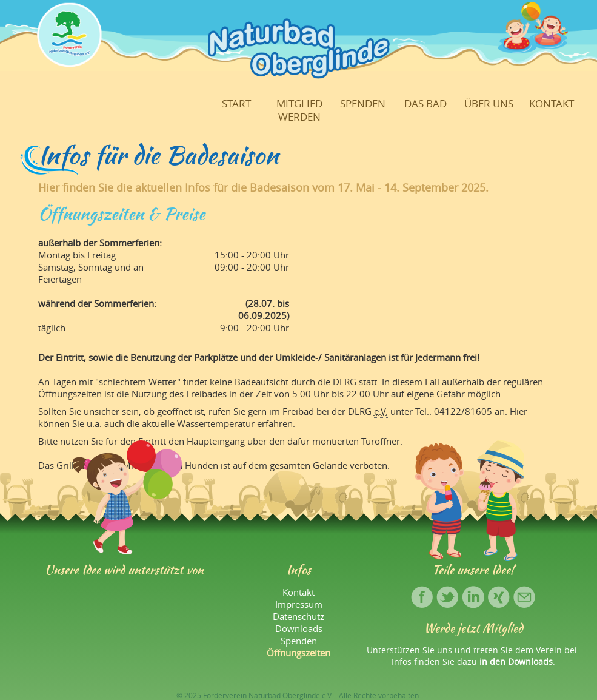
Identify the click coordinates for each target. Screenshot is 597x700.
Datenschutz (298, 616)
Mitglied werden (299, 110)
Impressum (299, 604)
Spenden (363, 104)
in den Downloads (516, 661)
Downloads (299, 628)
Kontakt (552, 104)
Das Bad (425, 104)
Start (236, 104)
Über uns (489, 104)
